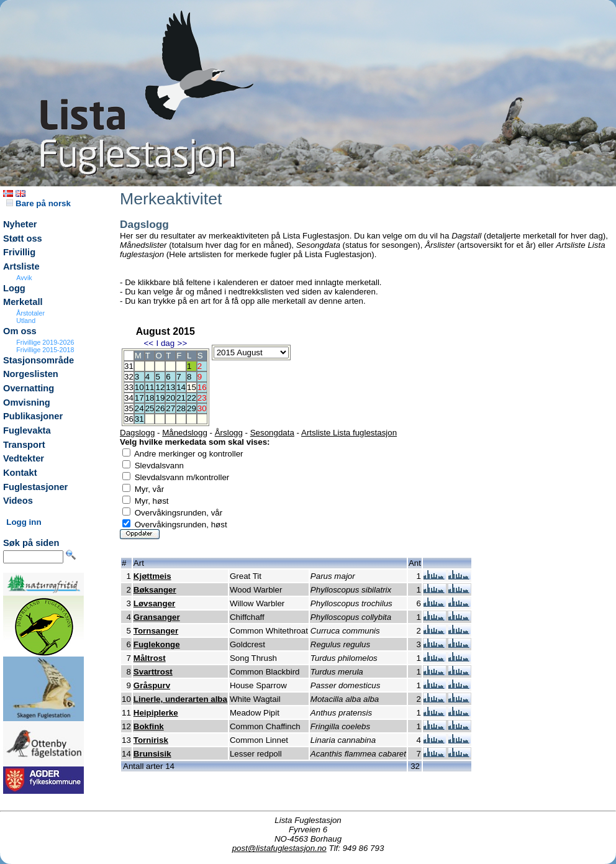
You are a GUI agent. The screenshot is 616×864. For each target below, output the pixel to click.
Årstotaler (30, 313)
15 (192, 387)
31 (139, 419)
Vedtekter (24, 458)
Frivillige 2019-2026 (45, 342)
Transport (24, 445)
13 (170, 387)
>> (183, 343)
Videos (18, 501)
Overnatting (29, 388)
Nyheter (20, 224)
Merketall (23, 302)
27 (170, 408)
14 (181, 387)
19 (160, 398)
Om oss (20, 331)
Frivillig (19, 252)
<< (148, 343)
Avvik (24, 278)
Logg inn (24, 522)
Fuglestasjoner (35, 487)
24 (139, 408)
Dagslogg (137, 433)
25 (150, 408)
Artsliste (21, 266)
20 (170, 398)
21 (181, 398)
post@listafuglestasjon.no (279, 848)
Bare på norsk (38, 203)
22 (192, 398)
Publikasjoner (33, 416)
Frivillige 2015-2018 (45, 350)
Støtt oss (23, 239)
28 (181, 408)
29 (192, 408)
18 (150, 398)
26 (160, 408)
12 (160, 387)
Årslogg (229, 433)
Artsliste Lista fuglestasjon (349, 433)
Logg (14, 288)
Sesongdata (272, 433)
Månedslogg (185, 433)
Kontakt (20, 473)
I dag (165, 343)
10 (139, 387)
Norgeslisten (31, 374)
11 (150, 387)
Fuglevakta (27, 430)
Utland (26, 321)
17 (139, 398)
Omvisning (27, 402)
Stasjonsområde (38, 360)
